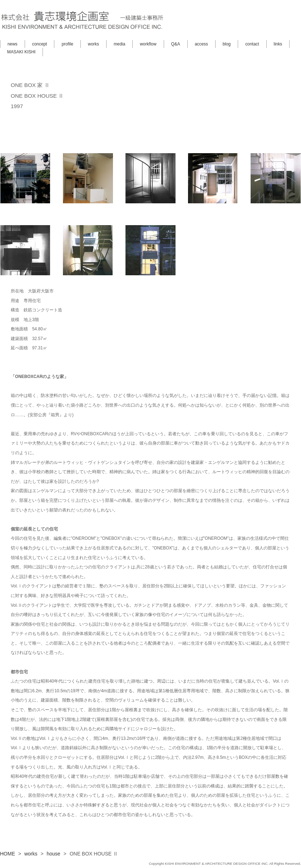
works (93, 44)
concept (40, 44)
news (13, 44)
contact (252, 44)
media (119, 44)
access (201, 44)
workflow (148, 44)
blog (227, 44)
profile (67, 44)
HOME (8, 854)
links (278, 44)
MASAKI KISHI (21, 52)
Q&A (176, 44)
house (54, 854)
